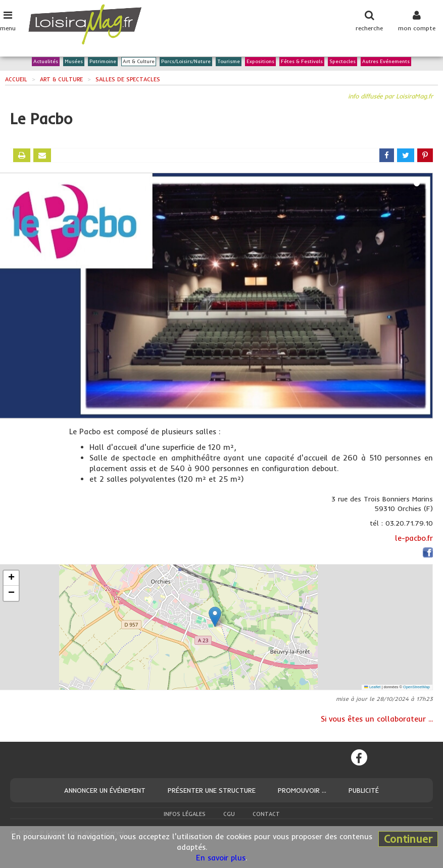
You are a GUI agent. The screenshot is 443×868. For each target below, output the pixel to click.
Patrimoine (103, 62)
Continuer (408, 839)
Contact (266, 814)
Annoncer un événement (105, 790)
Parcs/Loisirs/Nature (186, 62)
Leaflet (372, 687)
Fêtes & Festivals (302, 62)
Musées (74, 62)
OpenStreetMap (416, 687)
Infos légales (185, 814)
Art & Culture (139, 62)
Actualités (46, 62)
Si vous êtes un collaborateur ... (377, 719)
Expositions (260, 62)
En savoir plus (221, 858)
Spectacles (342, 62)
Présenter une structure (212, 790)
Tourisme (229, 62)
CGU (229, 814)
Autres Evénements (386, 62)
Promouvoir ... (302, 790)
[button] (215, 617)
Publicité (364, 790)
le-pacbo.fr (414, 538)
